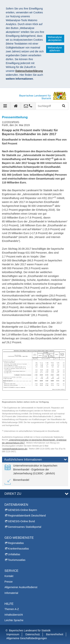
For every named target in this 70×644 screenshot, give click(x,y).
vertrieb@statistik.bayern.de (15, 449)
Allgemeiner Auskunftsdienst (21, 587)
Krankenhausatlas (18, 549)
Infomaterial (11, 593)
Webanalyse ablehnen (55, 49)
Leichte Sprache (14, 620)
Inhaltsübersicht (14, 615)
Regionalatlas (16, 543)
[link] (35, 470)
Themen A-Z (12, 609)
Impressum (13, 634)
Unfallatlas (14, 554)
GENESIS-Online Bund (21, 521)
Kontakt (9, 576)
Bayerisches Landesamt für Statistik (30, 630)
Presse (9, 582)
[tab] (35, 460)
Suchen (63, 106)
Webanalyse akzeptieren (55, 39)
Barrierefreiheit (55, 634)
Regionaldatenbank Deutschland (27, 516)
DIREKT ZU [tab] (13, 494)
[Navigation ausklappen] (5, 106)
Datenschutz (33, 634)
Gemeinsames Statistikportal (25, 527)
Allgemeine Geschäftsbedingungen (27, 638)
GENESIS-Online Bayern (23, 510)
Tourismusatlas (17, 560)
